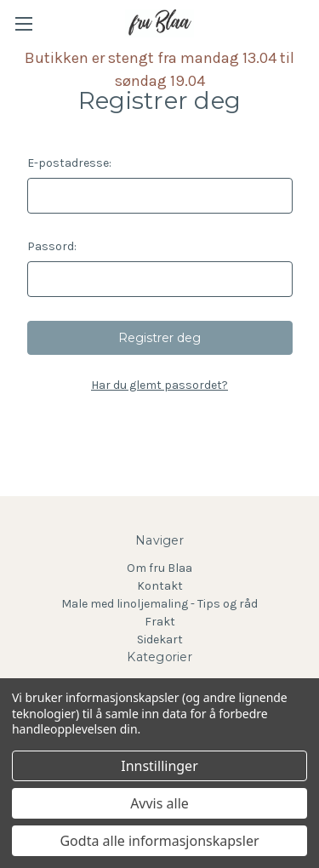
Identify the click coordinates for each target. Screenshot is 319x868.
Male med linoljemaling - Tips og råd (159, 604)
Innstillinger (159, 766)
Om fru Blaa (159, 568)
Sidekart (160, 640)
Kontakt (160, 586)
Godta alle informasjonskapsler (159, 841)
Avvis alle (159, 803)
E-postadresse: (69, 163)
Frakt (160, 622)
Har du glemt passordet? (159, 385)
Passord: (52, 246)
